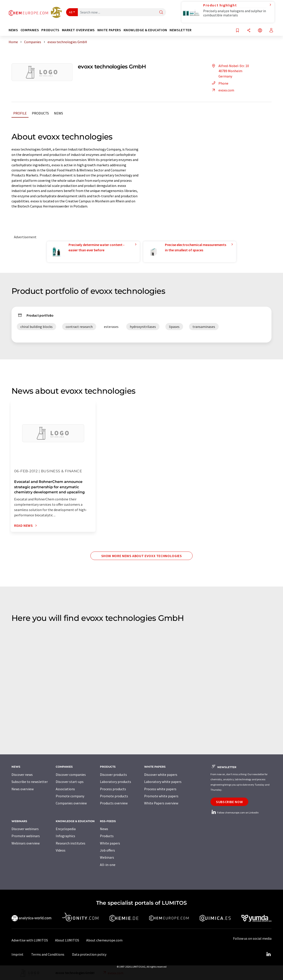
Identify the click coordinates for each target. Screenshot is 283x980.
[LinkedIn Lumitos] (268, 954)
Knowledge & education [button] (145, 30)
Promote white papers (161, 796)
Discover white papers (161, 775)
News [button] (13, 30)
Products (40, 113)
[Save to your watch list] (237, 31)
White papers (110, 843)
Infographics (65, 836)
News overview (23, 789)
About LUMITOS (67, 940)
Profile (20, 113)
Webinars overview (26, 843)
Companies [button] (30, 30)
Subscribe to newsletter (30, 782)
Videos (61, 850)
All (71, 12)
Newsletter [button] (181, 30)
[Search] (161, 13)
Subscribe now (229, 802)
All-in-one (108, 865)
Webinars (107, 857)
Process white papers (160, 789)
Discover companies (71, 775)
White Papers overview (161, 803)
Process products (113, 789)
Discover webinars (25, 829)
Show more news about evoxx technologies (142, 556)
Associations (65, 789)
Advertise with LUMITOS (30, 940)
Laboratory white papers (163, 782)
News (58, 113)
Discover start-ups (70, 782)
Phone (219, 83)
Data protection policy (89, 954)
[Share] (249, 31)
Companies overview (71, 803)
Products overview (114, 803)
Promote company (70, 796)
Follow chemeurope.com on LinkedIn (235, 812)
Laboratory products (116, 782)
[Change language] (260, 31)
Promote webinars (26, 836)
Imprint (17, 954)
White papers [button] (109, 30)
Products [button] (50, 30)
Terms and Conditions (48, 954)
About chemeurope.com (104, 940)
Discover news (22, 775)
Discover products (113, 775)
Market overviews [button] (78, 30)
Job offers (107, 850)
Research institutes (71, 843)
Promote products (114, 796)
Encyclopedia (66, 829)
